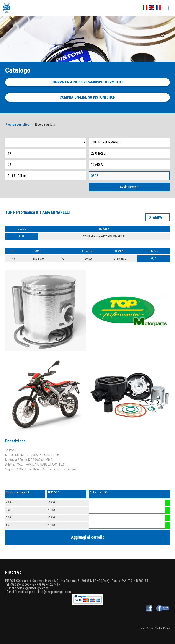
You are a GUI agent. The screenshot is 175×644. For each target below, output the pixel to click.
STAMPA (157, 217)
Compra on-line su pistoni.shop (87, 97)
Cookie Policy (162, 628)
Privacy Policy (145, 628)
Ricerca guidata (45, 125)
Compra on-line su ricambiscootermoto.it (88, 82)
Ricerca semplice (17, 125)
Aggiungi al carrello (88, 537)
